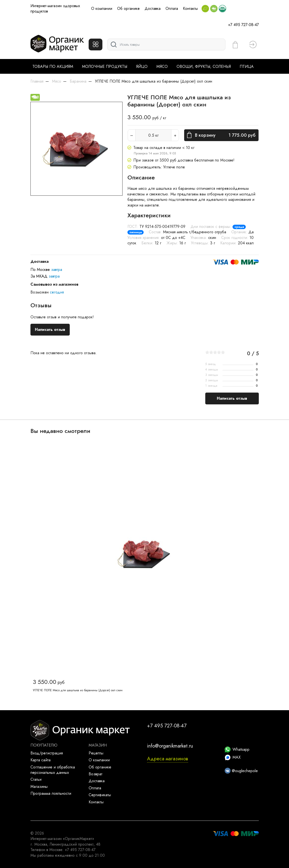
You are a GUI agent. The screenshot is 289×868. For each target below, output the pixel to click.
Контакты (190, 8)
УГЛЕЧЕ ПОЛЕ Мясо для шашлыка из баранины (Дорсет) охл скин (78, 690)
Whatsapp (237, 749)
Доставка (153, 8)
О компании (102, 8)
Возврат (96, 774)
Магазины (39, 787)
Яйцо (142, 66)
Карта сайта (41, 760)
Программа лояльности (51, 793)
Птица (247, 66)
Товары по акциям (53, 66)
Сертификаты (100, 795)
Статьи (36, 779)
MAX (233, 757)
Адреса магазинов (168, 759)
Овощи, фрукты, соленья (204, 66)
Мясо (162, 66)
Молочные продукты (105, 66)
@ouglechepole (241, 771)
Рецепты (96, 753)
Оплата (172, 8)
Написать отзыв (50, 330)
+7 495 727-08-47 (243, 25)
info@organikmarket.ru (170, 746)
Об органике (128, 8)
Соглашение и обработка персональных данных (53, 770)
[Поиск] (166, 44)
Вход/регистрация (47, 753)
